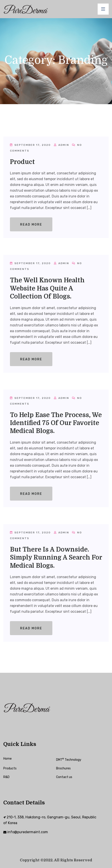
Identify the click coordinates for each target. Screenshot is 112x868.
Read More (31, 225)
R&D (6, 777)
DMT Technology (69, 760)
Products (10, 768)
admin (62, 145)
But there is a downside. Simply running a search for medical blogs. (56, 558)
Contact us (64, 777)
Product (22, 162)
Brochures (63, 768)
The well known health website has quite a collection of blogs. (47, 288)
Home (8, 759)
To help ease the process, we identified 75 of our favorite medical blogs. (56, 423)
